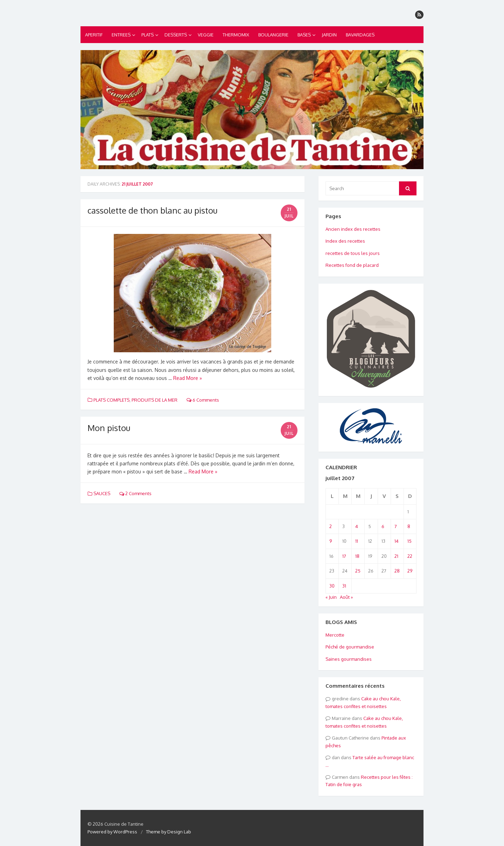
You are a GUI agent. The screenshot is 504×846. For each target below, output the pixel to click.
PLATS (148, 35)
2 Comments (135, 493)
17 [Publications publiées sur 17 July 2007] (344, 556)
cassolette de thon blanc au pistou (152, 210)
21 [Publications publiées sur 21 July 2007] (396, 556)
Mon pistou (109, 428)
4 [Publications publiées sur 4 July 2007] (357, 526)
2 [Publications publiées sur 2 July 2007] (331, 526)
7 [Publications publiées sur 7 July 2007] (396, 526)
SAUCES (102, 493)
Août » (346, 597)
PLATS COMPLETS (111, 400)
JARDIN (329, 35)
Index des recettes (345, 241)
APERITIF (94, 35)
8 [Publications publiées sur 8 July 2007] (409, 526)
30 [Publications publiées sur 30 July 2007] (332, 586)
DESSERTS (176, 35)
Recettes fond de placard (352, 265)
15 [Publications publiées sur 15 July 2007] (409, 541)
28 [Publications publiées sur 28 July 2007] (397, 571)
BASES (304, 35)
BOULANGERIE (273, 35)
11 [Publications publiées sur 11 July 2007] (357, 541)
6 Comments (203, 400)
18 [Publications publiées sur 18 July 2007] (357, 556)
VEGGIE (206, 35)
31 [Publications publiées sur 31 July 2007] (344, 586)
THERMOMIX (236, 35)
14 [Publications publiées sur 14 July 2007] (397, 541)
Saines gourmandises (349, 659)
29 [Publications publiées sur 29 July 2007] (410, 571)
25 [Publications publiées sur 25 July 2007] (358, 571)
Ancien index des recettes (353, 229)
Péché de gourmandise (350, 647)
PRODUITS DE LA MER (155, 400)
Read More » (188, 378)
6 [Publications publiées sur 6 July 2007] (383, 526)
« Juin (331, 597)
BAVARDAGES (360, 35)
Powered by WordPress (112, 832)
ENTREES (121, 35)
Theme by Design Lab (169, 832)
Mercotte (335, 635)
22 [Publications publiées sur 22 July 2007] (410, 556)
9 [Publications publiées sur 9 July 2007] (331, 541)
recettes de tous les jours (353, 253)
